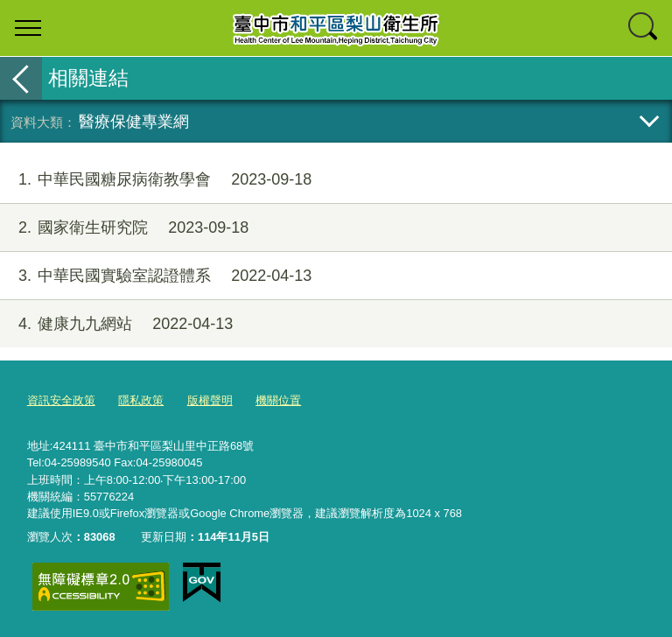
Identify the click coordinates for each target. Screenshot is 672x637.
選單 (28, 28)
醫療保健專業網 (134, 121)
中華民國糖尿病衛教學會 (156, 180)
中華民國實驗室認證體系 (156, 276)
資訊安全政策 (61, 400)
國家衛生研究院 (124, 228)
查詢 (644, 28)
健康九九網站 (116, 324)
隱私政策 (141, 400)
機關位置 (278, 400)
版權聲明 (210, 400)
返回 (21, 78)
